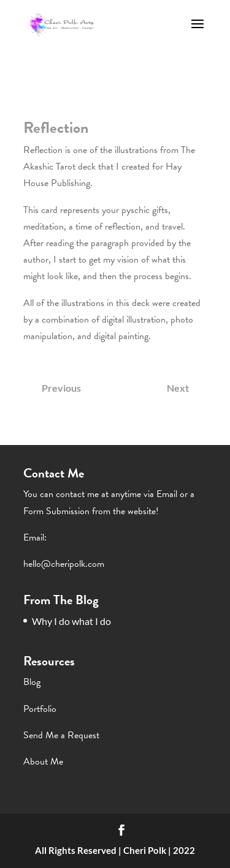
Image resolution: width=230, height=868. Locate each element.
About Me (43, 761)
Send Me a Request (61, 735)
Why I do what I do (71, 621)
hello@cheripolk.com (64, 564)
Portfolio (40, 709)
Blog (32, 682)
